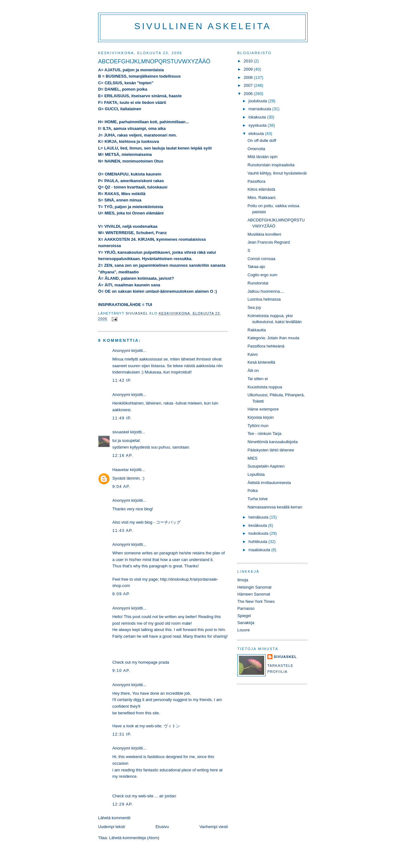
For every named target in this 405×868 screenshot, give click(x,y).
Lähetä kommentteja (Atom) (134, 838)
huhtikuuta (258, 542)
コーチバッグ (168, 522)
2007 (249, 85)
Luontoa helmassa (264, 299)
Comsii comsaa (261, 259)
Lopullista (256, 474)
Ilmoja (243, 580)
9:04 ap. (121, 486)
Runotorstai (258, 283)
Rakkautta (257, 330)
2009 (249, 69)
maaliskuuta (260, 550)
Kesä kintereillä (261, 362)
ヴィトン (172, 726)
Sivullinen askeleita (203, 26)
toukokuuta (259, 533)
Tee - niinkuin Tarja (264, 434)
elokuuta (257, 134)
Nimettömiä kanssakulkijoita (273, 442)
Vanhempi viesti (214, 827)
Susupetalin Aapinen (266, 466)
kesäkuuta (258, 525)
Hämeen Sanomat (254, 594)
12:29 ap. (123, 804)
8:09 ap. (121, 594)
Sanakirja (246, 623)
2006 (249, 94)
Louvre (243, 630)
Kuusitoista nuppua (265, 387)
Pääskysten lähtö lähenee (271, 450)
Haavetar (121, 470)
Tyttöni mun (258, 426)
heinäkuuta (259, 517)
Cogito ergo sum (262, 275)
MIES (252, 458)
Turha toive (258, 499)
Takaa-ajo (256, 267)
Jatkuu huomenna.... (266, 291)
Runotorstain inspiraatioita (271, 165)
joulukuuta (258, 101)
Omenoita (256, 149)
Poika (252, 491)
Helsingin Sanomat (254, 587)
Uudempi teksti (112, 827)
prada (164, 662)
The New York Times (256, 601)
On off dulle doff (262, 140)
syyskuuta (258, 125)
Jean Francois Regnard (269, 242)
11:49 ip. (122, 418)
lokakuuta (258, 117)
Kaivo (252, 354)
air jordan (168, 796)
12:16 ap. (123, 455)
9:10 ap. (121, 670)
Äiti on (253, 370)
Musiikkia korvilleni (264, 234)
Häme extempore (263, 409)
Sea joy (254, 307)
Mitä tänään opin (262, 157)
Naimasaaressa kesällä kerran (275, 507)
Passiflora (256, 181)
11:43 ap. (123, 530)
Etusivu (162, 827)
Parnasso (246, 608)
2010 (249, 61)
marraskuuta (260, 109)
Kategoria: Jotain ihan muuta (273, 338)
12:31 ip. (122, 734)
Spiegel (244, 616)
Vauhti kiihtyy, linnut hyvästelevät (277, 173)
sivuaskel (121, 432)
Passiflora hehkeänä (266, 346)
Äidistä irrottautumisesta (269, 483)
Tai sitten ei (258, 379)
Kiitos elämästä (261, 189)
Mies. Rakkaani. (262, 198)
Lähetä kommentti (114, 818)
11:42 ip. (122, 380)
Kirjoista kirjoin (261, 417)
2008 (249, 77)
